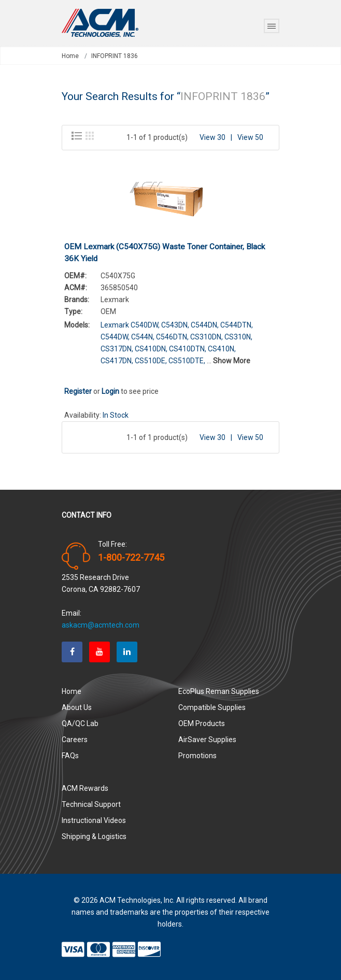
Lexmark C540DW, (130, 325)
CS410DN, (151, 349)
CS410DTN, (188, 349)
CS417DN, (117, 361)
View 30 (212, 137)
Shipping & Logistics (94, 836)
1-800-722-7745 (131, 558)
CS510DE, (151, 361)
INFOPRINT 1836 (115, 56)
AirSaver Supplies (207, 740)
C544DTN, (237, 325)
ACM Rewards (85, 788)
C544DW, (115, 337)
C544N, (143, 337)
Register (78, 391)
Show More (232, 361)
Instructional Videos (94, 820)
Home (70, 56)
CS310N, (238, 337)
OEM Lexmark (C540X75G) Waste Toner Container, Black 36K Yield (165, 253)
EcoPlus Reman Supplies (219, 691)
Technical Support (91, 804)
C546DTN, (172, 337)
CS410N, (222, 349)
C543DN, (175, 325)
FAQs (70, 756)
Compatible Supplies (212, 707)
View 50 (250, 137)
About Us (77, 707)
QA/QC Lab (80, 723)
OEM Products (202, 723)
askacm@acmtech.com (101, 625)
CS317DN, (117, 349)
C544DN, (205, 325)
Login (110, 391)
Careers (75, 740)
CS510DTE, (187, 361)
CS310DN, (207, 337)
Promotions (197, 756)
